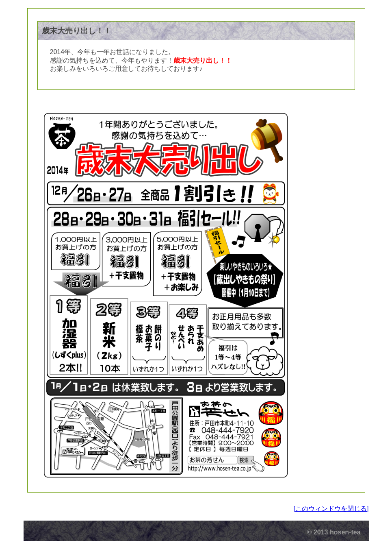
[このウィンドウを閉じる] (331, 509)
